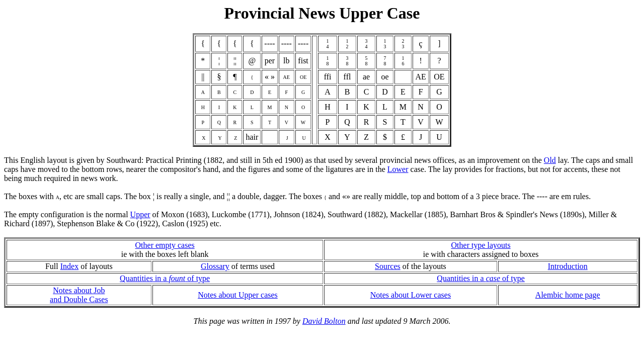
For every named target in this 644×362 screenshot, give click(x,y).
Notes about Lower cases (411, 295)
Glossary (215, 266)
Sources (388, 266)
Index (69, 266)
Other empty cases (165, 245)
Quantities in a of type (165, 278)
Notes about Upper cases (238, 295)
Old (550, 160)
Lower (398, 169)
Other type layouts (481, 245)
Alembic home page (568, 295)
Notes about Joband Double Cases (79, 295)
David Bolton (324, 321)
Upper (140, 214)
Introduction (568, 266)
